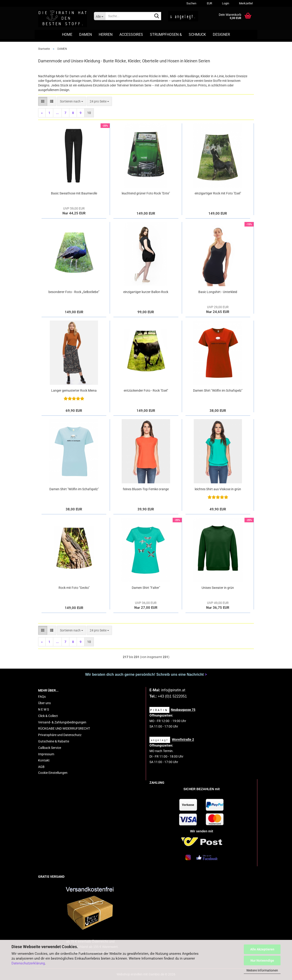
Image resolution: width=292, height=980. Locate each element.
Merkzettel (246, 3)
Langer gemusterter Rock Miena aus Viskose (74, 391)
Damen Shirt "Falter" (146, 588)
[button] (209, 3)
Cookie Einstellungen (53, 773)
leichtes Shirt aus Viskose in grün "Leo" (218, 489)
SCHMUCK (197, 35)
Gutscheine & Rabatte (54, 741)
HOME (67, 35)
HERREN (106, 35)
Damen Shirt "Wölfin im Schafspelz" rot (218, 391)
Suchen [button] (191, 3)
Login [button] (225, 3)
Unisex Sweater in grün (218, 588)
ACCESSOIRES (131, 35)
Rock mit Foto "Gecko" (74, 588)
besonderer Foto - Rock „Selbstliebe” (74, 292)
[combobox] (72, 101)
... (57, 113)
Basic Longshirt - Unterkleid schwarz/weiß (218, 292)
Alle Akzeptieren (262, 949)
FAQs (42, 697)
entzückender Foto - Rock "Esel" (146, 390)
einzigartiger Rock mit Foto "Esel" (218, 193)
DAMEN (86, 35)
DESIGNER (221, 35)
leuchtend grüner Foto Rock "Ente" (146, 193)
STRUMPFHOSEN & (166, 35)
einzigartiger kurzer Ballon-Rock (146, 292)
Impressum (46, 754)
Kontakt (44, 760)
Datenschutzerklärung (28, 963)
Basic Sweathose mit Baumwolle (74, 193)
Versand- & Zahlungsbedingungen (62, 722)
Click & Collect (48, 716)
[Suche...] (100, 16)
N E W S (44, 709)
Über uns (44, 703)
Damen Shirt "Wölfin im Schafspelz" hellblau (74, 489)
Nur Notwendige (262, 961)
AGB (41, 767)
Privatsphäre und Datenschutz (60, 735)
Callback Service (50, 748)
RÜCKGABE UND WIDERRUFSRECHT (64, 728)
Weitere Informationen (262, 970)
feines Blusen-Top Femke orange (146, 489)
